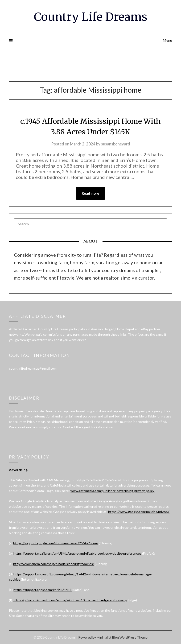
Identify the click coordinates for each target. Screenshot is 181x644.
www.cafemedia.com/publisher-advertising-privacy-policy (112, 491)
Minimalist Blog (108, 637)
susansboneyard (116, 144)
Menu (167, 40)
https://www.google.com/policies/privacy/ (139, 512)
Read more (90, 193)
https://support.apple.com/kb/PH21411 (43, 590)
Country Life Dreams (91, 17)
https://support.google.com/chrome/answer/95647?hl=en (56, 543)
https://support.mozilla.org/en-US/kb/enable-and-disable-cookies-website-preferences (77, 553)
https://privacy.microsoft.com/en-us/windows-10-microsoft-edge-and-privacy (70, 600)
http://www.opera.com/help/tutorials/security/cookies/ (54, 564)
